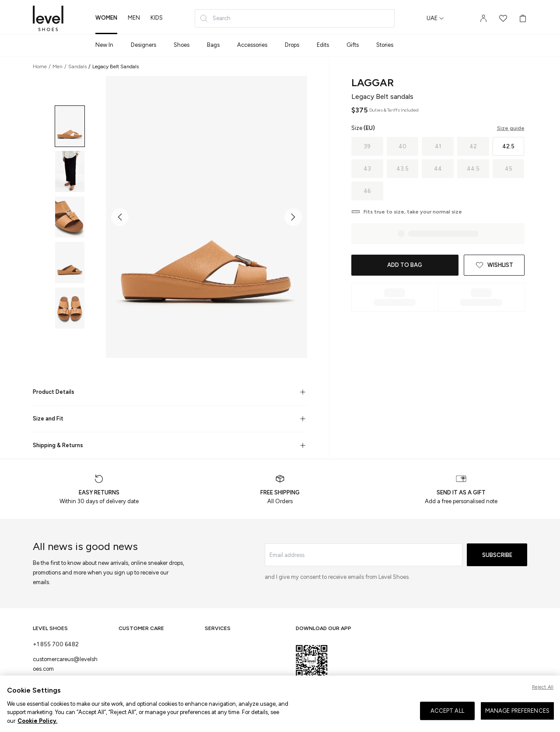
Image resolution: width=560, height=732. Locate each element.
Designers (143, 45)
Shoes (182, 45)
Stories (385, 45)
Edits (323, 45)
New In (104, 45)
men (134, 18)
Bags (213, 45)
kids (157, 18)
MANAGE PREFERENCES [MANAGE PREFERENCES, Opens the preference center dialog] (517, 722)
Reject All (543, 699)
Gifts (353, 45)
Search (215, 18)
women (106, 18)
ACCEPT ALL (447, 722)
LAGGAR (373, 82)
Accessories (252, 45)
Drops (292, 45)
